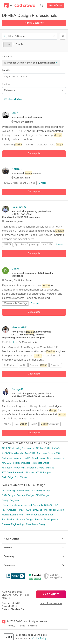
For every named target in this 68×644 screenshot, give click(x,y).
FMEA (21, 510)
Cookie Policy (39, 639)
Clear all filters (13, 99)
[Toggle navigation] (8, 6)
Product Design (25, 520)
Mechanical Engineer (13, 515)
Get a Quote (56, 6)
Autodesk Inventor (12, 458)
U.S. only (18, 44)
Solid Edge (8, 477)
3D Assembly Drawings (15, 303)
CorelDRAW (39, 458)
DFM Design (42, 496)
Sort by (6, 84)
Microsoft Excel (22, 463)
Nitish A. (17, 169)
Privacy (11, 626)
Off (8, 45)
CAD (57, 145)
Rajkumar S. (19, 207)
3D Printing (13, 145)
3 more (43, 183)
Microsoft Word (36, 468)
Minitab (50, 468)
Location (7, 70)
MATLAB (7, 463)
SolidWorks (21, 477)
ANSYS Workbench (12, 453)
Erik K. (15, 113)
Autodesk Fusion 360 (48, 453)
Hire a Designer (34, 23)
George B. (18, 389)
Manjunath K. (20, 328)
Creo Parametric (56, 458)
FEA (56, 505)
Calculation (50, 424)
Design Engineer (11, 500)
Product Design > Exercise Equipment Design (33, 63)
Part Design (8, 520)
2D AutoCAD (43, 449)
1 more (59, 245)
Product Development (46, 520)
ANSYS (30, 145)
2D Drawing (8, 491)
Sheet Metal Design (36, 524)
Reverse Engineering (13, 524)
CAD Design (8, 496)
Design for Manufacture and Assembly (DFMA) (27, 505)
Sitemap (33, 626)
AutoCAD (42, 145)
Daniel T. (17, 269)
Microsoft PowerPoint (14, 468)
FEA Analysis (9, 510)
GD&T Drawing (34, 510)
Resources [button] (34, 565)
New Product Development (40, 515)
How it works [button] (34, 539)
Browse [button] (34, 548)
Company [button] (34, 556)
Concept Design (25, 496)
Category (7, 57)
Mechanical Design (54, 510)
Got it (9, 637)
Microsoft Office (40, 463)
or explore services (51, 604)
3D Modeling (10, 365)
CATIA (34, 424)
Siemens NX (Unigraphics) (40, 473)
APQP (23, 365)
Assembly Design (41, 491)
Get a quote (34, 153)
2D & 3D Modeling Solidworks (18, 449)
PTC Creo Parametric (13, 473)
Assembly (39, 365)
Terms (22, 626)
